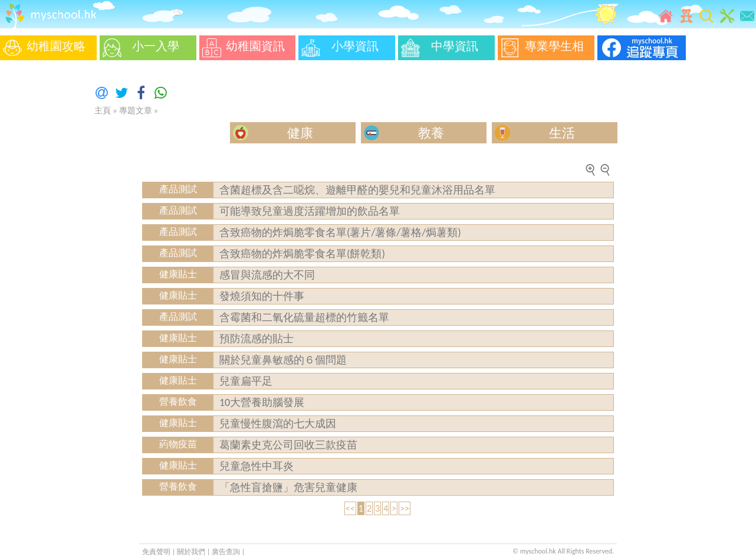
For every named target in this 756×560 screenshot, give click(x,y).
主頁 (103, 111)
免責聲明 (156, 552)
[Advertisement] (35, 242)
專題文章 (136, 111)
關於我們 (192, 552)
